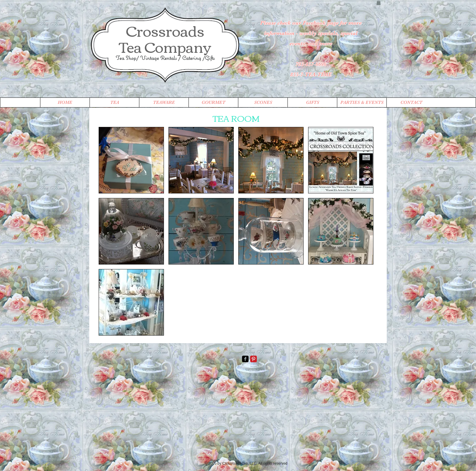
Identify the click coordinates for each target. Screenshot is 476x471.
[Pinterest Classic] (253, 359)
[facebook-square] (245, 359)
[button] (379, 3)
